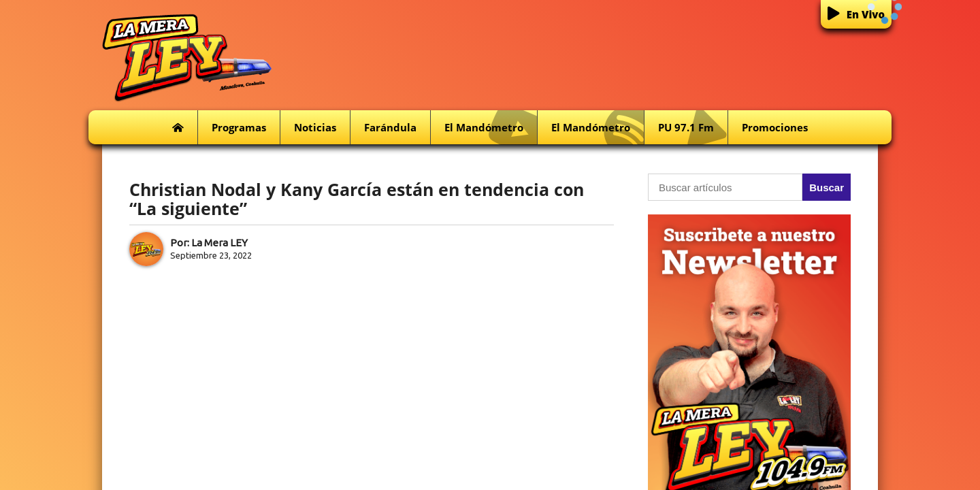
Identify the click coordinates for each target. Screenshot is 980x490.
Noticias (315, 127)
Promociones (775, 127)
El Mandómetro (491, 128)
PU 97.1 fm (693, 128)
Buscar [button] (827, 187)
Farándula (390, 127)
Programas (239, 127)
